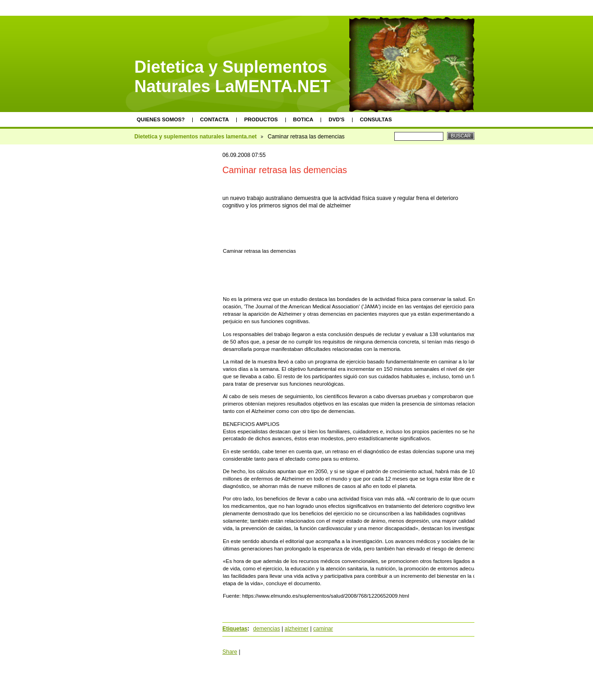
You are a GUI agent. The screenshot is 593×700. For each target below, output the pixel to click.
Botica (303, 119)
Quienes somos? (161, 119)
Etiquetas (235, 629)
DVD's (336, 119)
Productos (261, 119)
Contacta (214, 119)
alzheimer (296, 629)
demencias (266, 629)
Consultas (376, 119)
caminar (323, 629)
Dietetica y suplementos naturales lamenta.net (196, 137)
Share (230, 652)
